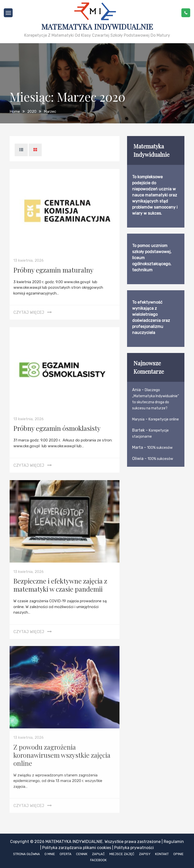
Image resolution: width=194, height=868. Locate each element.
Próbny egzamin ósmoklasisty (57, 428)
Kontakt (162, 854)
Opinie (178, 854)
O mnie (50, 854)
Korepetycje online (164, 419)
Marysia (138, 419)
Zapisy (145, 854)
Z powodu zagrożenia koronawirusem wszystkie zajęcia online (62, 753)
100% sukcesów (160, 448)
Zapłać (98, 854)
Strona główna (27, 854)
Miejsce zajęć (122, 854)
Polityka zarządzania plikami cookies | (78, 848)
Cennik (82, 854)
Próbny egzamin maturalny (53, 270)
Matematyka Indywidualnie (97, 27)
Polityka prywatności (134, 848)
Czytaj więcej (29, 312)
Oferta (66, 854)
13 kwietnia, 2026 (29, 260)
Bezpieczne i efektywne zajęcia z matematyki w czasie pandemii (60, 585)
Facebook (98, 860)
